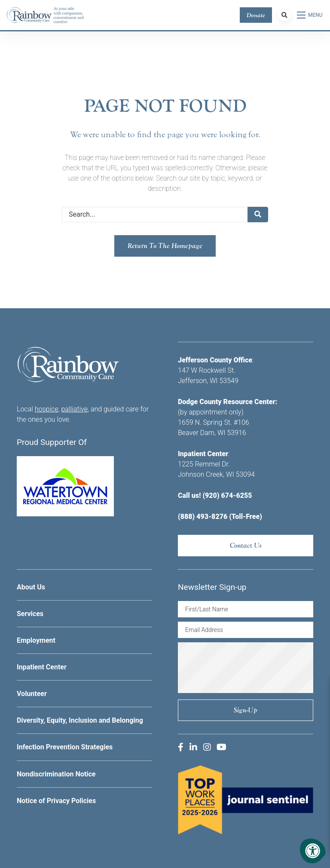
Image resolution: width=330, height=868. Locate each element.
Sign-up (246, 710)
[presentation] (252, 668)
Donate (256, 15)
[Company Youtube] (222, 747)
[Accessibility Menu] (313, 851)
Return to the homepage (165, 246)
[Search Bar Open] (284, 15)
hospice (47, 409)
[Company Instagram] (207, 747)
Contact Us (246, 545)
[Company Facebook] (181, 747)
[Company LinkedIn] (193, 747)
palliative (75, 409)
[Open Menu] (310, 15)
